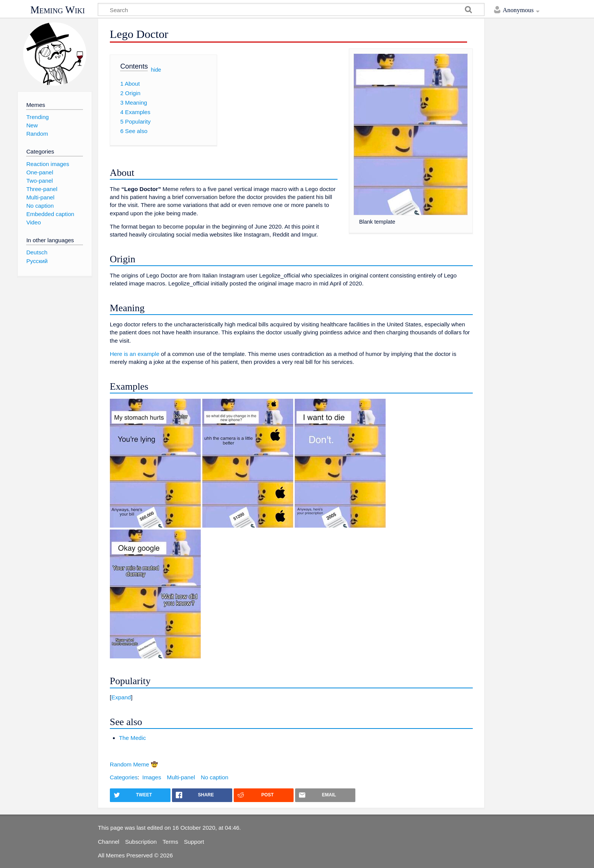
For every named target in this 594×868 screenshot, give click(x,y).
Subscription (141, 842)
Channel (109, 842)
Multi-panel (181, 777)
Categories (124, 777)
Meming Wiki (58, 10)
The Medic (132, 738)
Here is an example (135, 354)
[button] (291, 697)
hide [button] (156, 69)
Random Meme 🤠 (134, 764)
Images (152, 777)
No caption (215, 777)
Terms (170, 842)
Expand (121, 697)
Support (194, 842)
